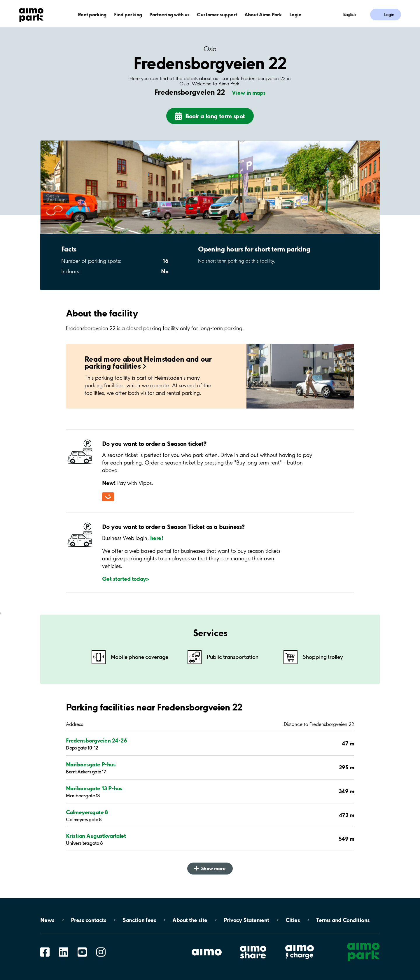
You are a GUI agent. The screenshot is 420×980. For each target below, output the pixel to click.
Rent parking (92, 14)
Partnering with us (169, 14)
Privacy (246, 920)
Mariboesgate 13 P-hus (94, 788)
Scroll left (51, 187)
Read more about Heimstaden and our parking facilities (148, 362)
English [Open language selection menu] (350, 14)
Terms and (343, 920)
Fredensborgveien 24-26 (96, 740)
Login (295, 14)
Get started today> (126, 579)
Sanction (139, 920)
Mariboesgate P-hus (91, 764)
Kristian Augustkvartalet (96, 836)
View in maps (249, 93)
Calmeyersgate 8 (87, 812)
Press (89, 920)
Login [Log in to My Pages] (389, 15)
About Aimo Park (263, 14)
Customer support (217, 14)
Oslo (210, 49)
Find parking (128, 14)
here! (157, 538)
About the (190, 920)
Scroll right (369, 187)
